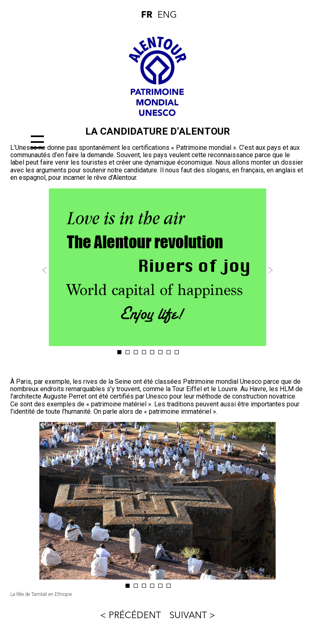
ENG (166, 15)
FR (147, 15)
